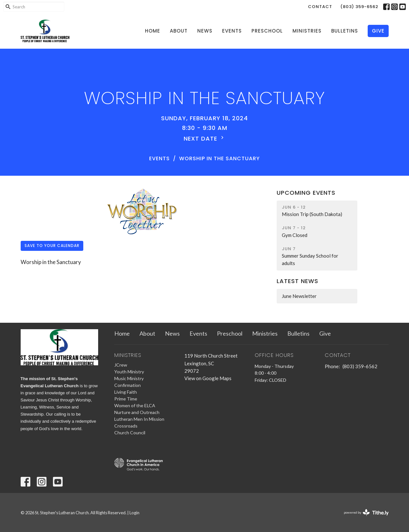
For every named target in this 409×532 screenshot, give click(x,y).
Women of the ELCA (135, 405)
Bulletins (345, 31)
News (205, 31)
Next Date (204, 138)
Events (232, 31)
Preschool (267, 31)
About (179, 31)
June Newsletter (299, 296)
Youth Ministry (129, 372)
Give (378, 31)
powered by (366, 512)
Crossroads (126, 426)
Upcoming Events (306, 193)
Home (153, 31)
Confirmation (128, 385)
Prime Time (126, 399)
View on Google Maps (208, 378)
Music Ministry (129, 378)
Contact (320, 7)
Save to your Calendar (52, 246)
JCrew (121, 365)
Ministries (307, 31)
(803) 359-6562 (359, 7)
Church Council (130, 433)
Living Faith (126, 392)
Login (134, 513)
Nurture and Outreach (137, 412)
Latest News (297, 281)
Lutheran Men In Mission (139, 419)
